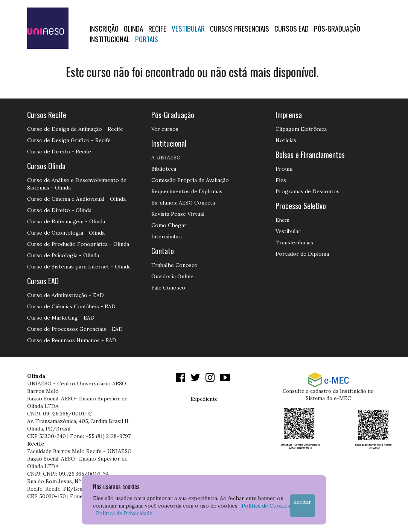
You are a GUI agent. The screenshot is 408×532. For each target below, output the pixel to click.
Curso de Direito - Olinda (59, 210)
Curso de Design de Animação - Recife (75, 129)
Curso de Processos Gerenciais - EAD (75, 329)
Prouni (284, 169)
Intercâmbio (167, 236)
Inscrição (104, 28)
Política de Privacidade (124, 513)
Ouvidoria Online (172, 276)
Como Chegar (169, 225)
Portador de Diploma (302, 254)
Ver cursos (165, 129)
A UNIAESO (166, 158)
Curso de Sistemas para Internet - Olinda (79, 267)
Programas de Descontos (308, 191)
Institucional (110, 39)
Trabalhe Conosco (174, 265)
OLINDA (133, 28)
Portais (147, 39)
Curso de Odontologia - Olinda (66, 233)
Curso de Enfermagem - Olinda (66, 221)
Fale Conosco (168, 288)
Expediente (204, 399)
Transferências (294, 243)
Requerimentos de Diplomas (187, 191)
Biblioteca (164, 169)
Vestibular (188, 28)
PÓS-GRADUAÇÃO (337, 28)
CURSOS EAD (292, 28)
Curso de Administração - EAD (65, 295)
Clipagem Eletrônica (301, 129)
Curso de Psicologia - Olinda (63, 255)
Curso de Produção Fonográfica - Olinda (78, 244)
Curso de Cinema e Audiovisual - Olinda (76, 199)
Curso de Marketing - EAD (61, 318)
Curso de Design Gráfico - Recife (69, 140)
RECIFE (157, 28)
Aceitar (303, 502)
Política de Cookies (266, 506)
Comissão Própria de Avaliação (190, 180)
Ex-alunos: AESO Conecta (183, 203)
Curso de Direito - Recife (59, 152)
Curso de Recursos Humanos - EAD (72, 340)
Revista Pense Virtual (178, 214)
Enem (282, 220)
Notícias (286, 140)
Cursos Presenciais (240, 28)
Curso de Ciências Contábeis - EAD (71, 306)
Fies (281, 180)
